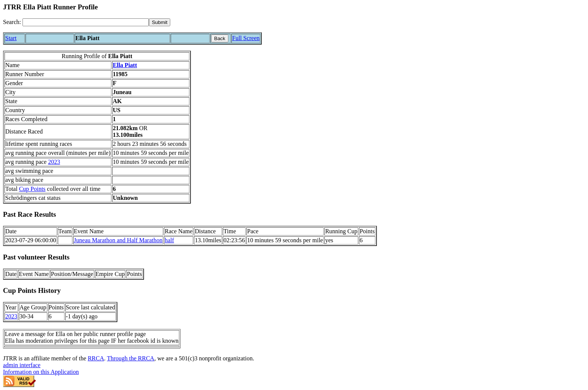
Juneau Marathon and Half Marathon (118, 240)
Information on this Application (41, 372)
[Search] (86, 22)
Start (11, 38)
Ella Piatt (125, 65)
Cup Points (32, 189)
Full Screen (246, 38)
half (169, 240)
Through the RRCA (130, 358)
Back (220, 38)
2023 (54, 162)
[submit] (160, 22)
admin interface (22, 365)
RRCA (96, 358)
